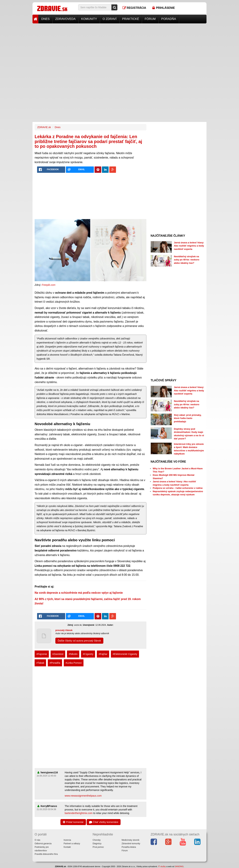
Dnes (45, 19)
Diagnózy (97, 844)
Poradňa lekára (129, 847)
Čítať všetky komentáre (104, 822)
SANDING (179, 866)
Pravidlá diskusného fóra (46, 854)
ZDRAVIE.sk (44, 127)
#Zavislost (58, 654)
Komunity (89, 19)
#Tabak (40, 663)
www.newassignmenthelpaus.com (83, 796)
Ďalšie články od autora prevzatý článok (79, 641)
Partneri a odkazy (72, 844)
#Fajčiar (103, 654)
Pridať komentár (73, 822)
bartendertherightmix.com (79, 813)
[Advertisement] (119, 48)
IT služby (162, 866)
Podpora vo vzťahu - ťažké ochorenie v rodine (178, 488)
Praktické (131, 19)
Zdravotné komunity (131, 844)
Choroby (97, 840)
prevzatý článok (64, 630)
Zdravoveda (65, 19)
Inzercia (67, 840)
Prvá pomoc (98, 847)
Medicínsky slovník (130, 840)
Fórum (150, 19)
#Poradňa (55, 663)
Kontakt (67, 847)
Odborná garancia (43, 844)
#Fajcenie (42, 654)
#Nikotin (73, 654)
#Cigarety (88, 654)
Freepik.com (49, 285)
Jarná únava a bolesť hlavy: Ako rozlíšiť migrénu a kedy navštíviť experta (189, 246)
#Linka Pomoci (74, 663)
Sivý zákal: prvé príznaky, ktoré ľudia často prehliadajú (188, 418)
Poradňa (169, 19)
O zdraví (110, 19)
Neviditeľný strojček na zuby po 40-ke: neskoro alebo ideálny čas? (187, 260)
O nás (37, 840)
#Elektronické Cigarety (125, 654)
